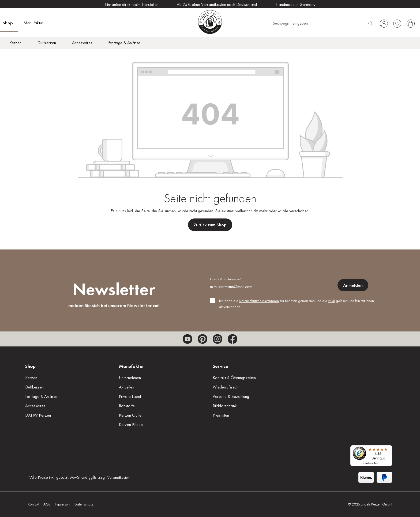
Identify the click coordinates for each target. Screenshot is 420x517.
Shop (30, 366)
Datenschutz (84, 504)
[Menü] (389, 448)
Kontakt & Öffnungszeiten (234, 378)
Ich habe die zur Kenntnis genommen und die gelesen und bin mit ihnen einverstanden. (297, 304)
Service (220, 366)
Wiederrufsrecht (226, 387)
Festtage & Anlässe (41, 396)
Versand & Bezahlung (231, 396)
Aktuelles (126, 387)
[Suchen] (370, 23)
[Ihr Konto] (384, 24)
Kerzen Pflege (131, 424)
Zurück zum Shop (210, 225)
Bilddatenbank (225, 406)
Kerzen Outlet (131, 415)
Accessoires (35, 406)
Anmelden (353, 285)
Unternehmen (130, 378)
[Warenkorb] (411, 24)
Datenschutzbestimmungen (259, 301)
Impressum (63, 504)
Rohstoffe (127, 406)
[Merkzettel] (397, 24)
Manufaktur (132, 366)
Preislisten (221, 415)
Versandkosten (119, 477)
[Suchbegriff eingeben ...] (317, 23)
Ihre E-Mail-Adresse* (226, 279)
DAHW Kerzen (38, 415)
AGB (331, 301)
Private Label (130, 396)
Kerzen (31, 378)
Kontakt (33, 504)
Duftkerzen (34, 387)
